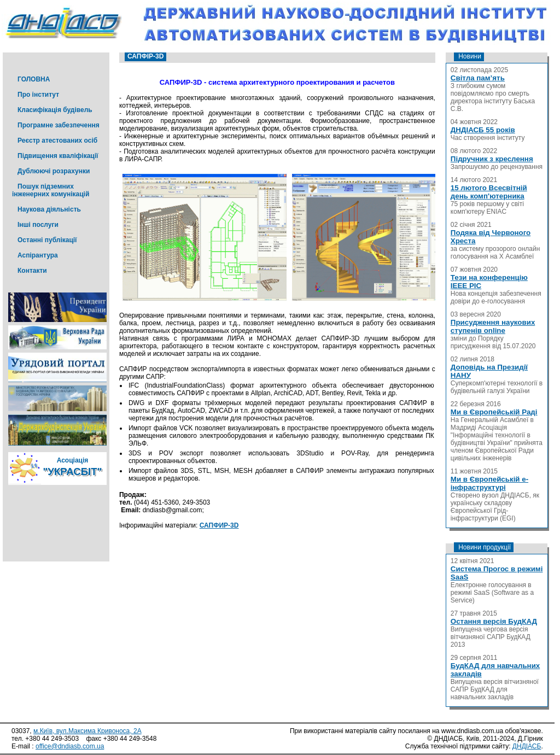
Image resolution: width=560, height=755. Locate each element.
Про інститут (38, 95)
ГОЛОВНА (34, 79)
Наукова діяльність (49, 209)
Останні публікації (47, 240)
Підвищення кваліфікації (58, 156)
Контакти (32, 271)
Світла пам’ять (478, 78)
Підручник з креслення (492, 159)
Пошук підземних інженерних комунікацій (51, 190)
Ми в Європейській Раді (494, 412)
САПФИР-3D (219, 525)
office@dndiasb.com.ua (70, 746)
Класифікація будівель (55, 110)
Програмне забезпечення (59, 125)
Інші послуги (38, 225)
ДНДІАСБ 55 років (483, 130)
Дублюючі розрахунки (54, 171)
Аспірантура (38, 255)
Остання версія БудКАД (494, 621)
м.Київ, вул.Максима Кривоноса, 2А (87, 731)
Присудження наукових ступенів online (493, 326)
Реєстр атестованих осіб (57, 141)
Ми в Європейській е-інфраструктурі (489, 483)
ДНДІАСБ (527, 746)
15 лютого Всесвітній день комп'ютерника (489, 192)
